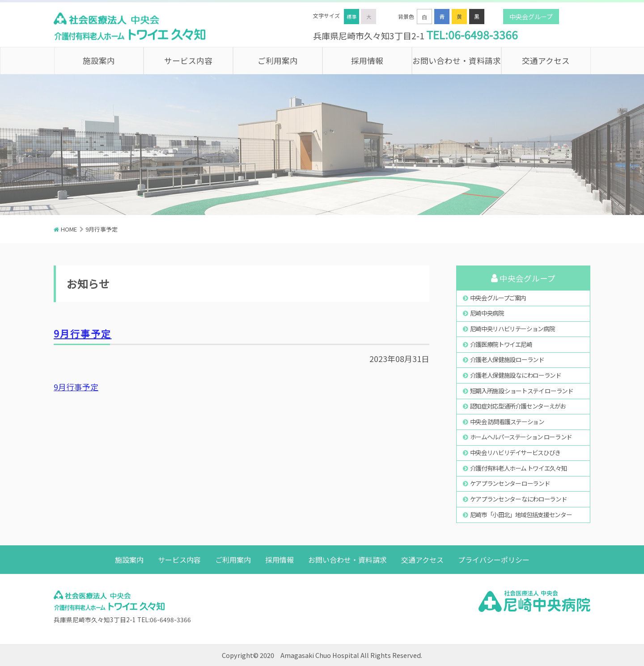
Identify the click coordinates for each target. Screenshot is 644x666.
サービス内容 (188, 61)
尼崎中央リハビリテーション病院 (513, 329)
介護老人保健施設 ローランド (507, 359)
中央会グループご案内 (498, 298)
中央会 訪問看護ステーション (507, 422)
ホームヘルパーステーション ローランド (521, 437)
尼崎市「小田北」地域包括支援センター (521, 514)
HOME (69, 229)
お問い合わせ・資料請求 (457, 61)
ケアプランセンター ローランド (510, 483)
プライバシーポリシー (494, 560)
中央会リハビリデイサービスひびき (515, 452)
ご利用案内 (278, 61)
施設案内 (99, 61)
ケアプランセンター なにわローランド (519, 499)
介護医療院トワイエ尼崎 (501, 344)
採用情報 (367, 61)
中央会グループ (531, 17)
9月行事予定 (83, 333)
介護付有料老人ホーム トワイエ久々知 (519, 468)
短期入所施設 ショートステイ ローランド (522, 391)
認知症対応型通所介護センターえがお (518, 406)
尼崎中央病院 (487, 313)
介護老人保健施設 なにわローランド (516, 375)
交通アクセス (546, 61)
